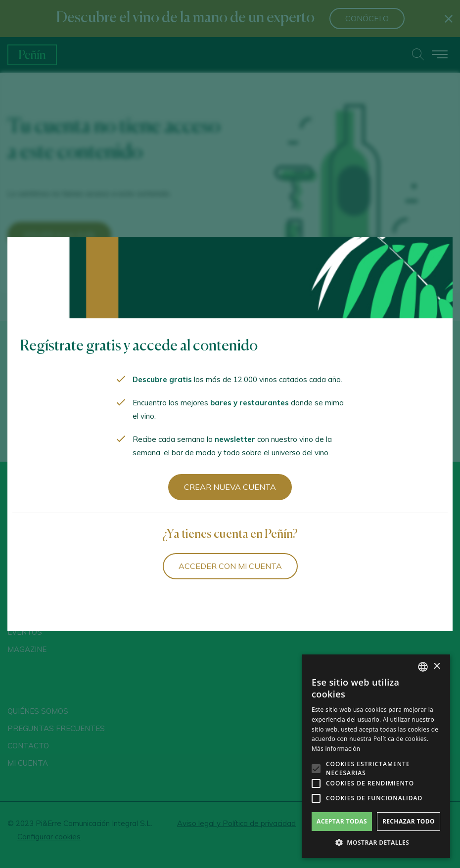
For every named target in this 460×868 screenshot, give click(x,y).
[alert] (376, 756)
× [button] (437, 667)
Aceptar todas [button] (342, 821)
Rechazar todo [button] (409, 821)
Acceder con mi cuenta (230, 566)
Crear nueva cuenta (230, 487)
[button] (376, 843)
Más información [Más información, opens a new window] (336, 749)
